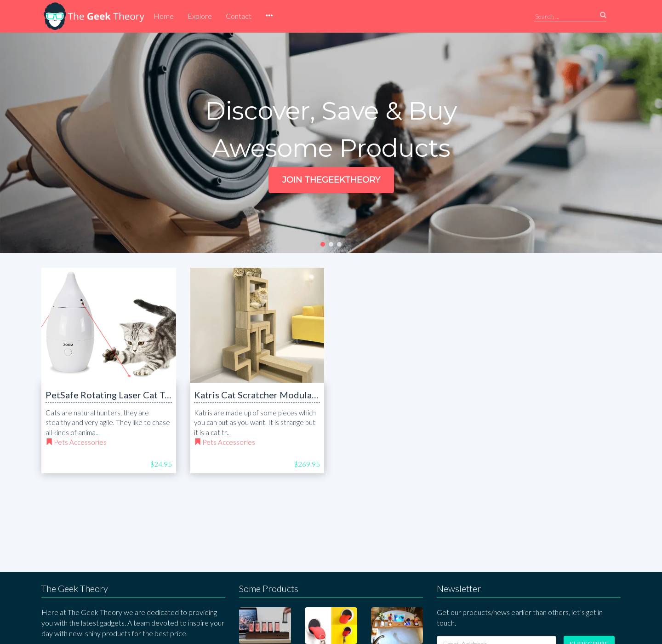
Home (164, 16)
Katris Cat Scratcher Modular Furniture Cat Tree (294, 395)
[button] (269, 16)
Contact (239, 16)
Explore (200, 16)
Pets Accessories (80, 442)
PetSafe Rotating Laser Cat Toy (110, 395)
